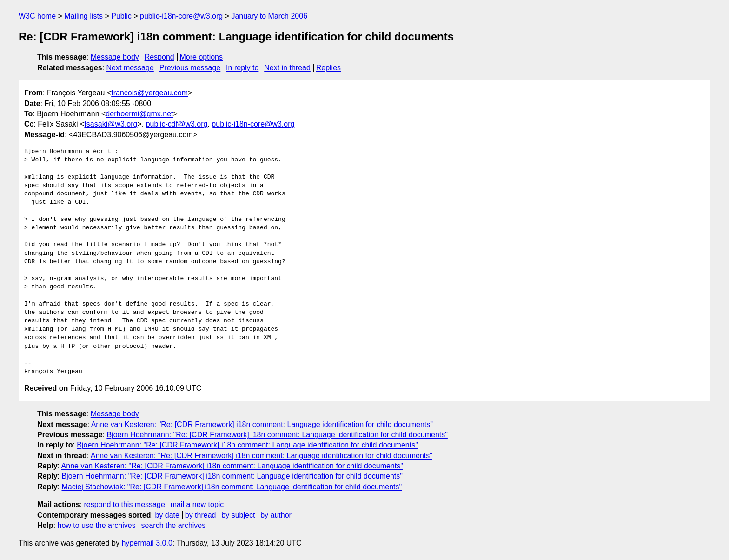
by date (167, 515)
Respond (159, 57)
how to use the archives (97, 525)
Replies (328, 68)
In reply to (242, 68)
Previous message (190, 68)
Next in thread (287, 68)
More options (202, 57)
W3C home (37, 16)
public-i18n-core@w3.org (181, 16)
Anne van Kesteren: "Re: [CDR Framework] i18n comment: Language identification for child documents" (262, 424)
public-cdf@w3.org (177, 124)
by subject (238, 515)
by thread (201, 515)
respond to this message (124, 504)
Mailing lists (83, 16)
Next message (130, 68)
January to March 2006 (269, 16)
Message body (115, 57)
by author (276, 515)
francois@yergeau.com (149, 93)
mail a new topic (197, 504)
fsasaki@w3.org (111, 124)
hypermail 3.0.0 (147, 543)
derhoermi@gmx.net (139, 114)
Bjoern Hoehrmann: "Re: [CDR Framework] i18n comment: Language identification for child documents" (277, 435)
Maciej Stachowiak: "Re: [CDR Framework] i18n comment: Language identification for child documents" (232, 487)
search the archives (174, 525)
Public (121, 16)
